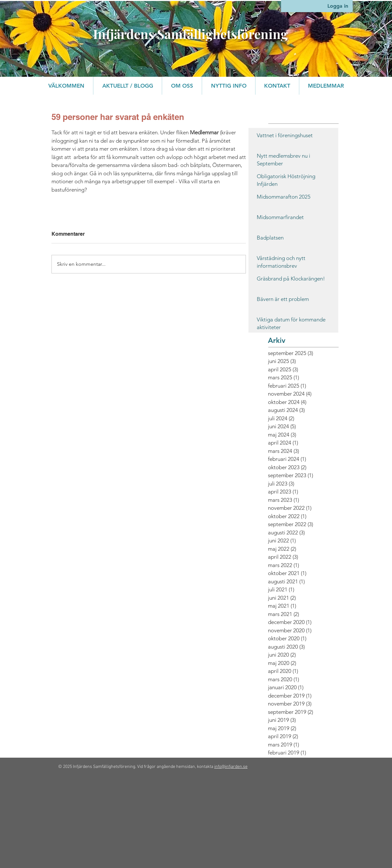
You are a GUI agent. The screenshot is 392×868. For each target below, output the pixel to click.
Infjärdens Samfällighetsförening (190, 34)
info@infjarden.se (231, 767)
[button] (182, 86)
